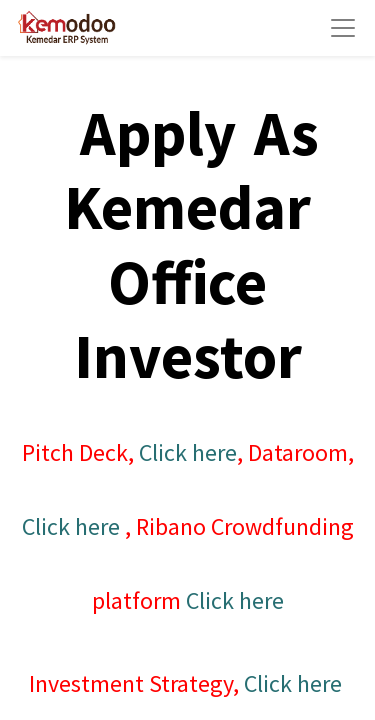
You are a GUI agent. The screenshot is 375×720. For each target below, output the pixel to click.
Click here (188, 452)
